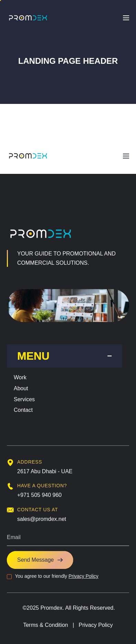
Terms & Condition (46, 625)
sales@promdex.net (42, 519)
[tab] (65, 356)
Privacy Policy (83, 576)
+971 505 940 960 (39, 495)
